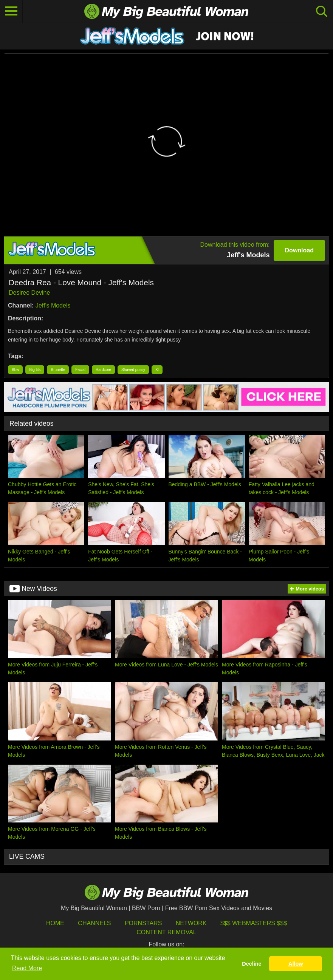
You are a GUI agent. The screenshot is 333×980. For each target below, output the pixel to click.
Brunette (58, 370)
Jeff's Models (53, 305)
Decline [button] (252, 964)
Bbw (15, 370)
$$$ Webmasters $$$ (254, 923)
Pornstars (143, 923)
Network (191, 923)
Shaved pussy (133, 370)
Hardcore (103, 370)
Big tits (35, 370)
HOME (55, 923)
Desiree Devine (29, 293)
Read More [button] (27, 968)
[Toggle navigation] (11, 11)
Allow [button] (296, 964)
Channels (94, 923)
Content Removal (166, 932)
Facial (80, 370)
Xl (157, 370)
